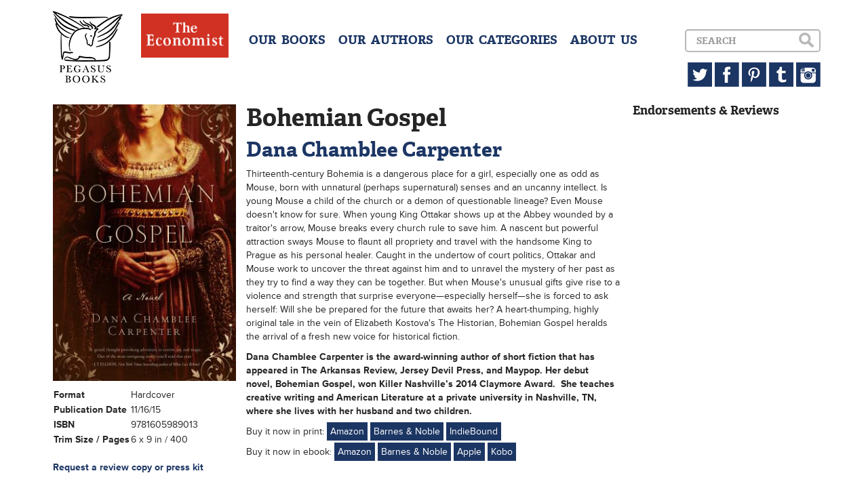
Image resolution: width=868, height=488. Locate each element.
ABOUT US (604, 40)
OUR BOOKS (287, 40)
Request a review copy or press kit (128, 467)
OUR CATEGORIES (502, 40)
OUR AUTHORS (386, 40)
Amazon (347, 431)
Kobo (502, 452)
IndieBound (474, 431)
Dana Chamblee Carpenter (374, 149)
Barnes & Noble (407, 431)
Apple (469, 452)
